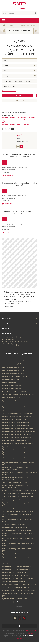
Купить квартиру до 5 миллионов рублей (16, 425)
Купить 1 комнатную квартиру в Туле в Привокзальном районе (15, 448)
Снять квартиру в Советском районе (14, 441)
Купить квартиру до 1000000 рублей (14, 419)
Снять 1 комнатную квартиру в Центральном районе (17, 515)
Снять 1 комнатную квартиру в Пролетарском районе (17, 520)
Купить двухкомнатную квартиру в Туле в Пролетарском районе (16, 468)
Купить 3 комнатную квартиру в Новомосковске (18, 416)
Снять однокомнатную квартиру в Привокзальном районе (19, 545)
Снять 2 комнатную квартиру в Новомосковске (18, 413)
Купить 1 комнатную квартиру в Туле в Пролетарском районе (15, 453)
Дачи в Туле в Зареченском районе (14, 581)
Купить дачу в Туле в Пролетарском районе (16, 575)
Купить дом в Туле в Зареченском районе (16, 563)
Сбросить (19, 100)
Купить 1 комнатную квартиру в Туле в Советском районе (19, 504)
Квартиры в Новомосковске (11, 398)
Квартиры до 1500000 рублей (12, 364)
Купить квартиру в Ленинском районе (15, 554)
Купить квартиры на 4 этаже (12, 388)
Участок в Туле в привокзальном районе (15, 587)
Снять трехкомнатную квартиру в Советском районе (20, 560)
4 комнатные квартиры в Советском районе (17, 530)
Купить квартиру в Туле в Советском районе (17, 438)
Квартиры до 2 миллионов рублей (13, 367)
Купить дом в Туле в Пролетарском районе (16, 569)
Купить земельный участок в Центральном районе (19, 584)
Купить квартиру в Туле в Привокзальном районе (18, 431)
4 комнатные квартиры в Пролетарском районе (18, 497)
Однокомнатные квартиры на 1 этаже (15, 392)
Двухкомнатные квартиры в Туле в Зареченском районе (18, 463)
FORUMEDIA (30, 633)
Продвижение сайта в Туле (13, 636)
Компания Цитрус (30, 631)
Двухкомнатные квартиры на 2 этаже (14, 482)
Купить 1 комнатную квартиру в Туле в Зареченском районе (19, 534)
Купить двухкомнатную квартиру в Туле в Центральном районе (16, 478)
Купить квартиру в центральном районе (16, 376)
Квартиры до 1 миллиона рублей (13, 361)
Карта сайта (19, 638)
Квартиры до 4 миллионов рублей (13, 373)
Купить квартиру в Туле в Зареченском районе (18, 428)
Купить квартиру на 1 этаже (11, 379)
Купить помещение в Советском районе (15, 124)
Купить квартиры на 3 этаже (12, 385)
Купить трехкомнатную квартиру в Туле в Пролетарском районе (16, 486)
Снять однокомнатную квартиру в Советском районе (17, 550)
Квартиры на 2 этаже (9, 382)
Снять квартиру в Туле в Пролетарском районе (18, 511)
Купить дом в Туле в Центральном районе (16, 572)
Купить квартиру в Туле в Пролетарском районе (18, 434)
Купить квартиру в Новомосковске (14, 401)
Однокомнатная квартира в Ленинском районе (18, 557)
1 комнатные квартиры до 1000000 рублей (16, 524)
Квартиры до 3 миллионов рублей (13, 370)
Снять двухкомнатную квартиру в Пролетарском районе (18, 540)
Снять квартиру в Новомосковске (13, 404)
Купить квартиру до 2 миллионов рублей (16, 422)
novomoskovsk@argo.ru (14, 345)
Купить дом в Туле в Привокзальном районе (17, 566)
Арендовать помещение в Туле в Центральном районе (18, 595)
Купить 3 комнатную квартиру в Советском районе (19, 491)
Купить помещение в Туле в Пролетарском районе (19, 117)
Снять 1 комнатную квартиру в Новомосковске (18, 508)
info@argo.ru (10, 340)
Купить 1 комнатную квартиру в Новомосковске (18, 407)
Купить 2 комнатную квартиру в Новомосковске (18, 410)
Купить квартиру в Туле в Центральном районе (18, 444)
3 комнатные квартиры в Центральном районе (18, 494)
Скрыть (20, 602)
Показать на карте (9, 91)
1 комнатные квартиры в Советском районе (17, 500)
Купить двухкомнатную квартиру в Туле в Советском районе (19, 473)
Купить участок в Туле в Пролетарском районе (17, 578)
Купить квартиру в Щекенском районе (15, 527)
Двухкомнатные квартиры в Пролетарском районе (19, 395)
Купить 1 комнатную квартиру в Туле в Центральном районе (15, 458)
